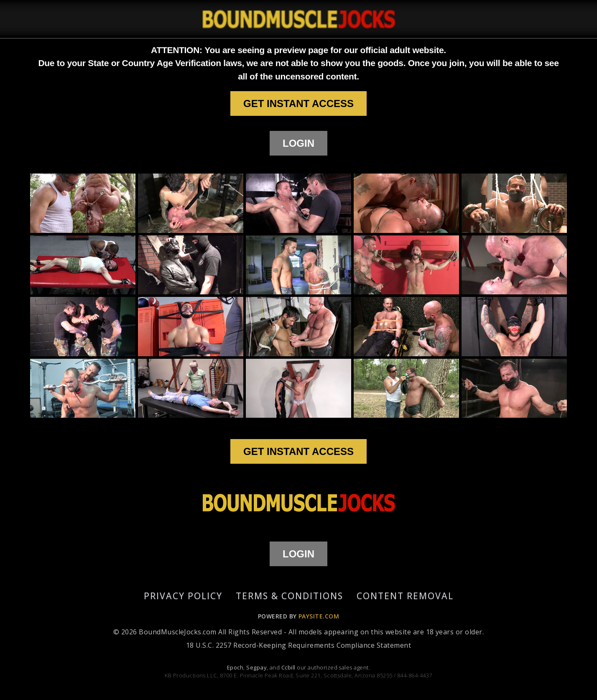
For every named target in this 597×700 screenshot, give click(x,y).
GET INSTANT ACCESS (298, 103)
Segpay (256, 667)
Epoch (235, 667)
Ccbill (288, 667)
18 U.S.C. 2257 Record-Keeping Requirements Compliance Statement (298, 645)
